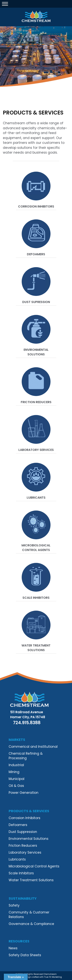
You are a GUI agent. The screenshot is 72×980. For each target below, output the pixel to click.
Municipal (17, 779)
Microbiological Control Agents (36, 548)
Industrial (16, 765)
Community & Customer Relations (29, 915)
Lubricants (36, 498)
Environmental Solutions (36, 352)
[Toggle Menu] (5, 4)
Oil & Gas (16, 786)
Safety (14, 905)
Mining (14, 772)
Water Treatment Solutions (36, 648)
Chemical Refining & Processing (26, 756)
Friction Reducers (36, 402)
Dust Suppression (23, 832)
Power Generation (24, 793)
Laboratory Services (36, 450)
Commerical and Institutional (33, 747)
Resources (19, 941)
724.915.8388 (27, 723)
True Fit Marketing (53, 977)
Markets (17, 740)
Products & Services (29, 811)
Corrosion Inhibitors (36, 206)
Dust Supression (36, 302)
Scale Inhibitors (36, 598)
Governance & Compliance (31, 924)
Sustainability (23, 898)
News (13, 948)
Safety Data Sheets (25, 955)
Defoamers (36, 254)
